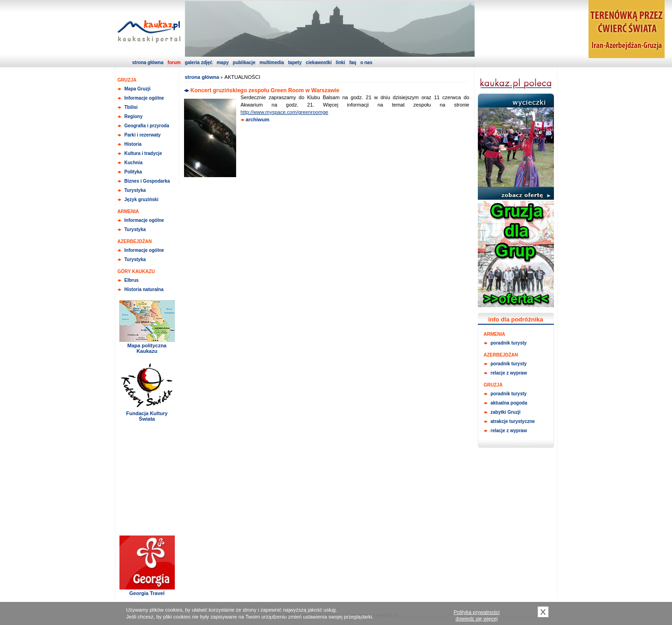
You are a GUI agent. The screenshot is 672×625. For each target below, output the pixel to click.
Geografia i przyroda (147, 126)
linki (340, 62)
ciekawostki (319, 62)
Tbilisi (131, 107)
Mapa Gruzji (138, 89)
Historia (133, 144)
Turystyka (135, 190)
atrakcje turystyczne (513, 421)
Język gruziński (142, 199)
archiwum (258, 119)
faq (353, 62)
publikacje (244, 62)
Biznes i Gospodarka (147, 181)
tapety (295, 62)
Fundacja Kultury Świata (147, 416)
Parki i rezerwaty (143, 135)
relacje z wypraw (509, 373)
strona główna (148, 62)
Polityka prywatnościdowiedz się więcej (477, 615)
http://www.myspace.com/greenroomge (285, 112)
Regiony (134, 116)
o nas (366, 62)
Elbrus (132, 280)
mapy (223, 62)
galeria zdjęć (199, 62)
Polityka (133, 172)
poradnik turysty (509, 343)
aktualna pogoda (509, 403)
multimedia (272, 62)
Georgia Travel (147, 593)
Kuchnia (134, 163)
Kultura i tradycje (143, 153)
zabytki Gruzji (506, 412)
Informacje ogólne (144, 98)
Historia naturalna (144, 289)
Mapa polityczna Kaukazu (147, 348)
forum (174, 62)
